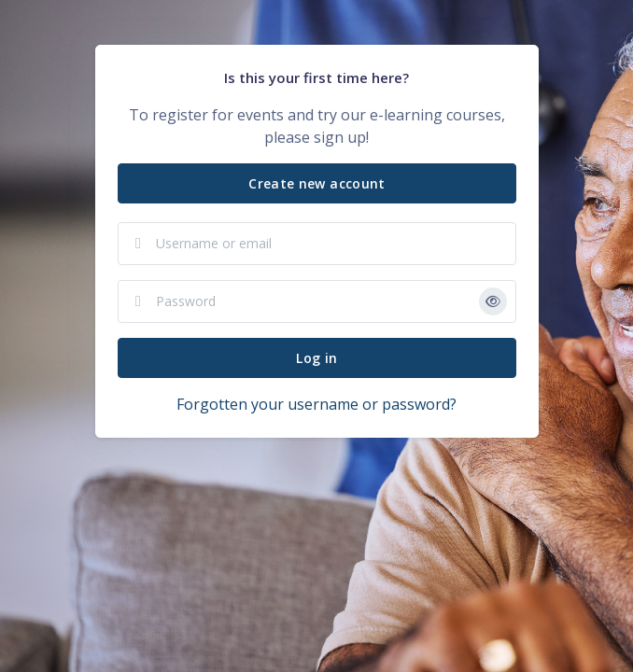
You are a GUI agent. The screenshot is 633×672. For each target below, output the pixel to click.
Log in (316, 358)
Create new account (316, 183)
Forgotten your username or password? (316, 404)
